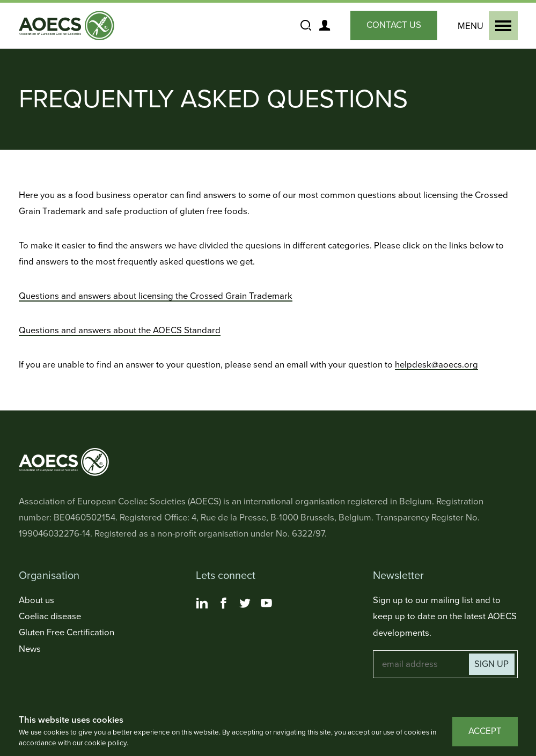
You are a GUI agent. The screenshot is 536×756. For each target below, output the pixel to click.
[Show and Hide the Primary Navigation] (486, 26)
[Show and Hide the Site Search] (306, 26)
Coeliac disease (50, 616)
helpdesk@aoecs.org (436, 365)
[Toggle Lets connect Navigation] (268, 576)
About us (36, 600)
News (30, 649)
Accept (485, 731)
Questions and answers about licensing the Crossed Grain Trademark (156, 296)
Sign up (491, 664)
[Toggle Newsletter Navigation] (445, 576)
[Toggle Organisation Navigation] (91, 576)
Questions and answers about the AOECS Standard (120, 331)
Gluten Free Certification (67, 633)
